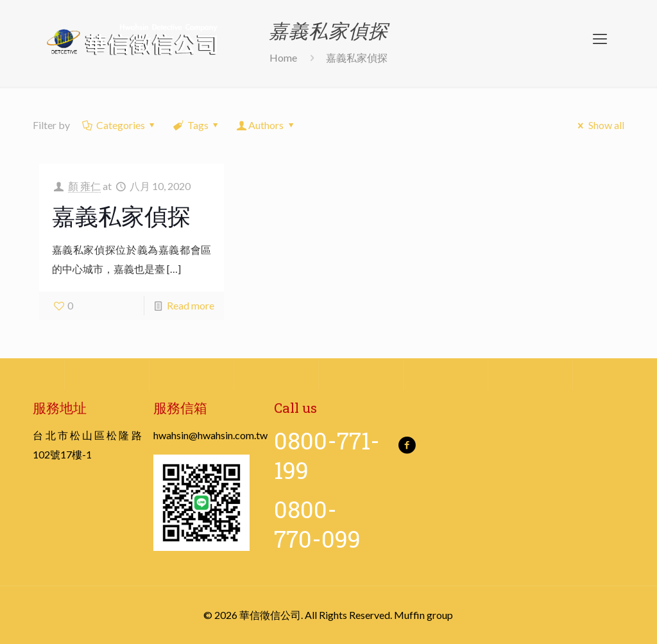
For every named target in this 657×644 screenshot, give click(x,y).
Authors (266, 125)
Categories (119, 125)
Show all (599, 125)
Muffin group (423, 615)
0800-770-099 (317, 524)
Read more (191, 305)
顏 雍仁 (84, 186)
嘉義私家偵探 (121, 216)
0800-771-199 (327, 455)
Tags (197, 125)
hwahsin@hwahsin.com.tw (210, 435)
